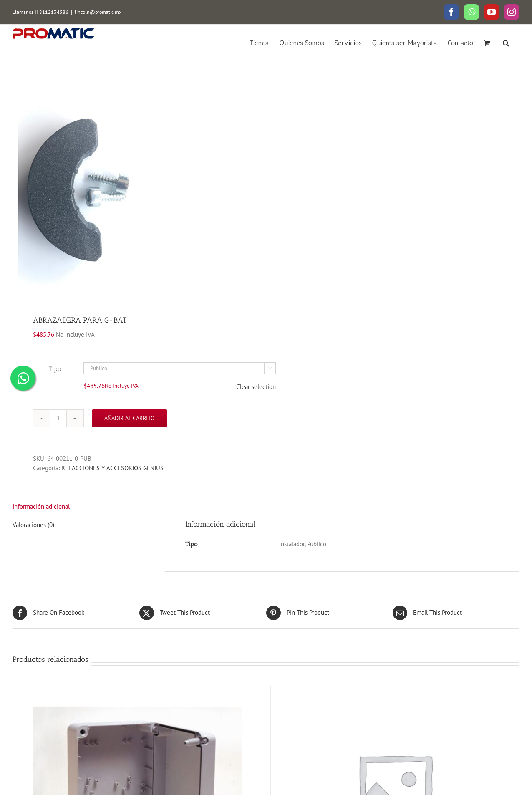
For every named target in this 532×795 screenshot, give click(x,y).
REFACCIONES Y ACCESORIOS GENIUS (112, 468)
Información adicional (41, 506)
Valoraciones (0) (33, 525)
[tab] (78, 507)
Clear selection (256, 387)
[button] (506, 42)
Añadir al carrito (130, 418)
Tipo (55, 369)
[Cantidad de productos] (58, 418)
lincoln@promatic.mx (98, 12)
